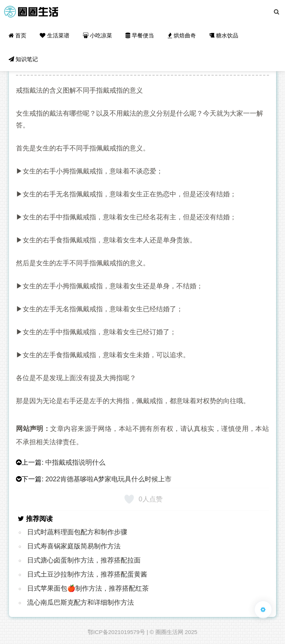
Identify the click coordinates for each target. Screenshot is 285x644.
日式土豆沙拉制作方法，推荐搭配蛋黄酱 (87, 574)
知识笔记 (23, 59)
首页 (17, 35)
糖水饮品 (224, 35)
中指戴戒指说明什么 (75, 462)
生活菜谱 (54, 35)
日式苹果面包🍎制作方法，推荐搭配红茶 (88, 588)
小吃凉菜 (97, 35)
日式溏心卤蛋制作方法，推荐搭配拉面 (84, 560)
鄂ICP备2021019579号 (116, 632)
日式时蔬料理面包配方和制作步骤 (77, 532)
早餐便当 (140, 35)
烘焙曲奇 (182, 35)
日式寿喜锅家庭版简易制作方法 (74, 546)
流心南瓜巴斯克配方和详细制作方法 (81, 602)
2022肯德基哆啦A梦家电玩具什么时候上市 (108, 479)
